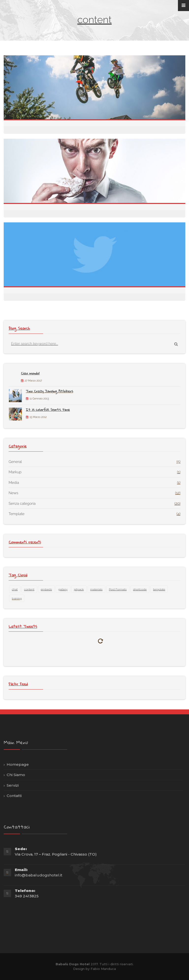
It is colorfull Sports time (48, 410)
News (13, 493)
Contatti (14, 796)
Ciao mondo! (30, 373)
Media (14, 483)
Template (16, 514)
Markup (15, 472)
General (15, 462)
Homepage (18, 764)
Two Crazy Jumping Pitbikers (49, 391)
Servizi (13, 785)
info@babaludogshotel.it (39, 875)
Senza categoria (22, 504)
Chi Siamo (16, 775)
